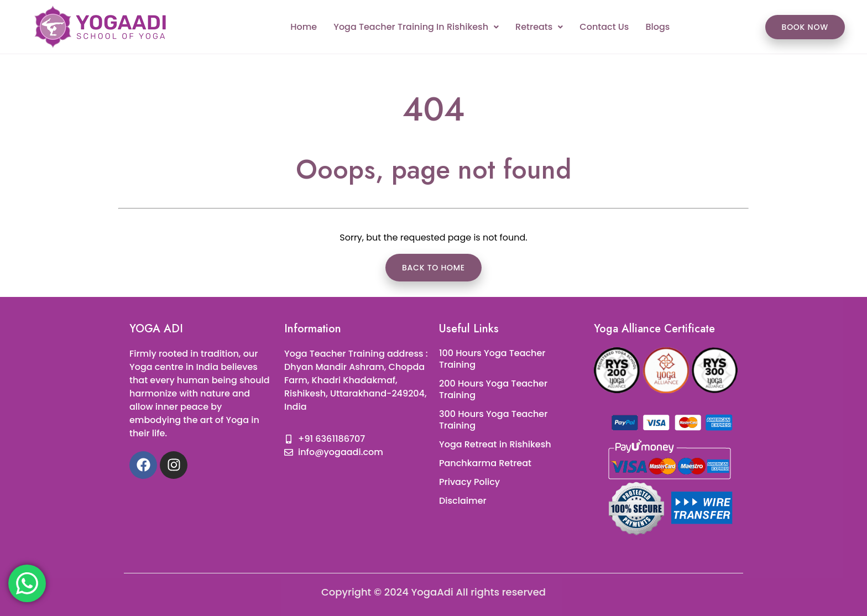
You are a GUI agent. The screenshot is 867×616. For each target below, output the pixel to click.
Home (304, 27)
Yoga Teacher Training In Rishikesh (416, 27)
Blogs (657, 27)
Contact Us (604, 27)
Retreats (539, 27)
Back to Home (433, 268)
